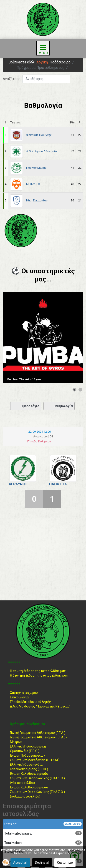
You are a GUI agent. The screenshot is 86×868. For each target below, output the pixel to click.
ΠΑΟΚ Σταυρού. (60, 484)
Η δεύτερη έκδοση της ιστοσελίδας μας (39, 675)
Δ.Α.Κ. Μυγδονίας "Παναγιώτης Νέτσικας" (40, 706)
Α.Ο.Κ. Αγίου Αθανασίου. (43, 151)
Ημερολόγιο (26, 406)
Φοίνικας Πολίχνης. (39, 135)
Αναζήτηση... (13, 79)
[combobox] (46, 79)
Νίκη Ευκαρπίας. (37, 200)
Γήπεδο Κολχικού (39, 441)
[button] (6, 862)
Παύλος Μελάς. (37, 168)
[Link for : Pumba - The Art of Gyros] (43, 338)
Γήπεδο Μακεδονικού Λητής (30, 702)
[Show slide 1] (74, 390)
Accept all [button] (20, 863)
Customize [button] (65, 863)
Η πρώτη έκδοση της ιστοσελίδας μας (38, 671)
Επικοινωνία (19, 697)
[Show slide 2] (80, 390)
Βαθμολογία (59, 406)
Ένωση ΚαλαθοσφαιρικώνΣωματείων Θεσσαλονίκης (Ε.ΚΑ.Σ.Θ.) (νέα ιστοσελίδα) (37, 778)
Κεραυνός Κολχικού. (19, 484)
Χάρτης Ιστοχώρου (24, 693)
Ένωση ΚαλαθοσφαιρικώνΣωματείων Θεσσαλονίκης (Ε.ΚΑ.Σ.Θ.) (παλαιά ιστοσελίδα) (37, 792)
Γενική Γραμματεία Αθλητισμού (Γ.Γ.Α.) (38, 733)
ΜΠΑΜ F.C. (33, 184)
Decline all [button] (42, 863)
